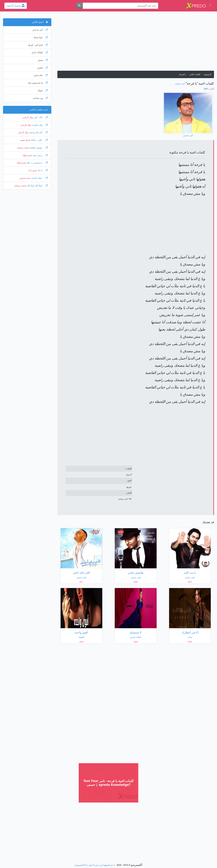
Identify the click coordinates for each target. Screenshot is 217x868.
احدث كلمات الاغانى (39, 110)
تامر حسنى (180, 84)
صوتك (43, 90)
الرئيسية (208, 74)
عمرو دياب (33, 170)
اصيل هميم (25, 140)
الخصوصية (79, 865)
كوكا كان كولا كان (37, 186)
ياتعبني (42, 68)
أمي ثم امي (40, 30)
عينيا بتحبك (41, 37)
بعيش (43, 60)
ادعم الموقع (109, 865)
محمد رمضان (23, 148)
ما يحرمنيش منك (38, 83)
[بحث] (79, 6)
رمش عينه (40, 155)
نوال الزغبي (28, 117)
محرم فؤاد (27, 155)
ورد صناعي (40, 98)
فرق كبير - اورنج (38, 45)
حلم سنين (41, 75)
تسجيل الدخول (15, 6)
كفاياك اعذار (40, 53)
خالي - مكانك (39, 140)
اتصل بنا (90, 865)
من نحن (99, 865)
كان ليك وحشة (38, 132)
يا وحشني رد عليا (37, 163)
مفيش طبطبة (38, 148)
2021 (209, 89)
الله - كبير (40, 117)
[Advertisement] (136, 43)
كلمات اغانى (195, 74)
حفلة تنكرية (39, 178)
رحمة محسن (25, 178)
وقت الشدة (39, 125)
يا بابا (43, 170)
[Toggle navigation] (210, 5)
